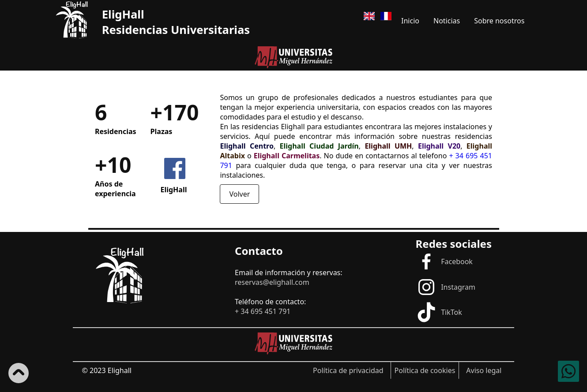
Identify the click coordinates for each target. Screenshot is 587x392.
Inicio (410, 21)
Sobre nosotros (499, 21)
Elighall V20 (439, 146)
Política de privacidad (348, 370)
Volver (239, 194)
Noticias (447, 21)
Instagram (446, 287)
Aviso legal (484, 370)
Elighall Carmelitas (287, 156)
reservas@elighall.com (272, 282)
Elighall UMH (388, 146)
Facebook (444, 261)
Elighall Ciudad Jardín (319, 146)
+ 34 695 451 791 (263, 311)
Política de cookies (425, 370)
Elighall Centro (247, 146)
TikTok (439, 312)
